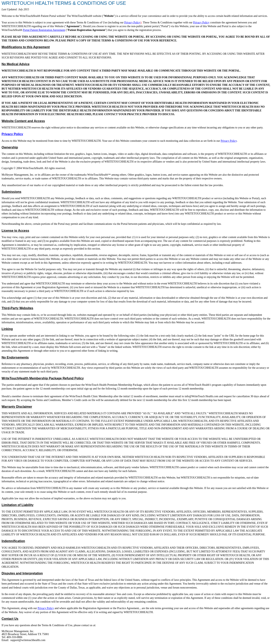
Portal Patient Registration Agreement (44, 30)
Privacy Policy (132, 22)
